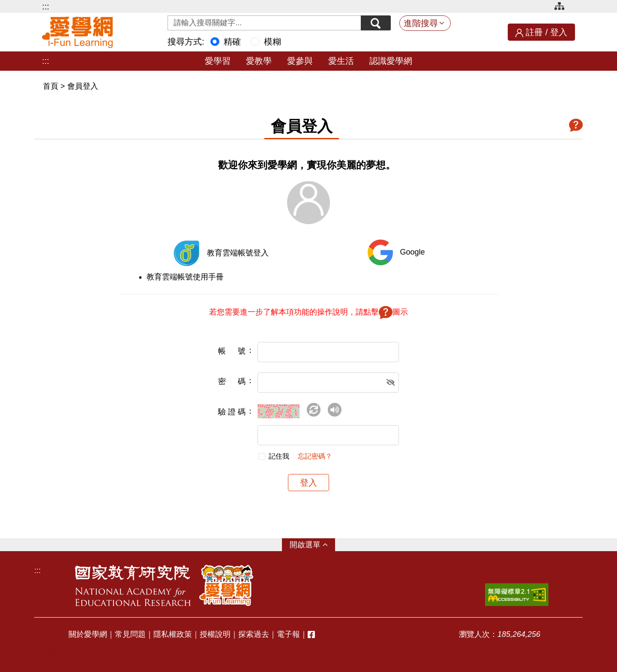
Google (412, 252)
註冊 (534, 32)
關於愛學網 (88, 634)
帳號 (232, 351)
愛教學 (259, 61)
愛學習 (218, 61)
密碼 (232, 381)
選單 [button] (313, 545)
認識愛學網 (391, 61)
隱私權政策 (173, 634)
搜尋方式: (186, 42)
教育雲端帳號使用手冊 (185, 277)
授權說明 (215, 634)
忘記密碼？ (315, 456)
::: (46, 6)
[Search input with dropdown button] (264, 23)
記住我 (279, 456)
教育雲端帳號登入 (238, 253)
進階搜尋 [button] (421, 23)
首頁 (52, 86)
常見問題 (130, 634)
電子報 (288, 634)
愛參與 (300, 61)
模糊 (273, 42)
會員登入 (83, 86)
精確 (232, 42)
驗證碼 (232, 412)
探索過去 (254, 634)
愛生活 (341, 61)
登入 (559, 32)
